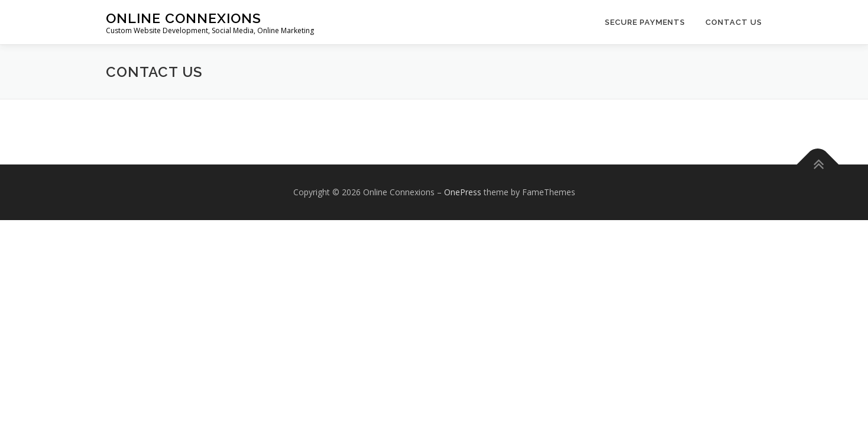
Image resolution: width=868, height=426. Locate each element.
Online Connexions (184, 18)
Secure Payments (645, 22)
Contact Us (734, 22)
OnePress (463, 192)
